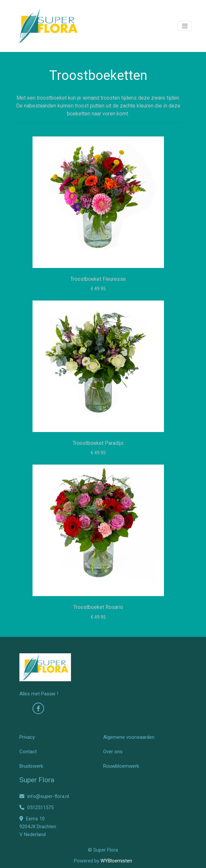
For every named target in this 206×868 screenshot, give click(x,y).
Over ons (113, 752)
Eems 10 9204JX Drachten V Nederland (38, 827)
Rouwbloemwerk (121, 766)
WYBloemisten (116, 861)
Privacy (27, 737)
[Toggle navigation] (185, 26)
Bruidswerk (31, 766)
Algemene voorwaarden (129, 737)
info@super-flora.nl (44, 796)
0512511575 (36, 808)
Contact (28, 752)
